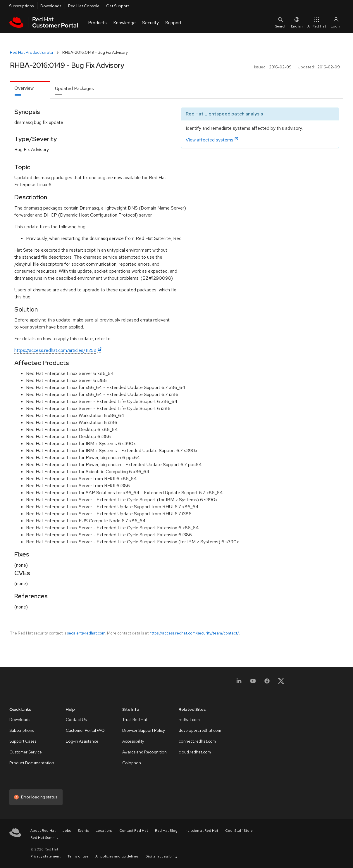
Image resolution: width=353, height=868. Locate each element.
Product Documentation (32, 763)
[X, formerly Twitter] (281, 683)
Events (83, 831)
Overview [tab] (24, 88)
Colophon (132, 763)
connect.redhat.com (197, 741)
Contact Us (76, 720)
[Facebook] (267, 683)
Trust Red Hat (135, 720)
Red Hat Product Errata (31, 52)
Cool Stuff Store (239, 831)
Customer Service (26, 752)
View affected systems (210, 140)
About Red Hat (43, 831)
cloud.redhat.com (195, 752)
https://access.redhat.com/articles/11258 (55, 350)
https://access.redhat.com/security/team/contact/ (194, 633)
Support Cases (23, 741)
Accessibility (133, 741)
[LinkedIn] (239, 683)
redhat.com (189, 720)
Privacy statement (45, 856)
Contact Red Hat (134, 831)
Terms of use (78, 856)
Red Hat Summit (44, 838)
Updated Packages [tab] (74, 88)
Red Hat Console (84, 6)
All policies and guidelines (117, 856)
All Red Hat (317, 22)
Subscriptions (21, 6)
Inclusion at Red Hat (201, 831)
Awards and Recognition (144, 752)
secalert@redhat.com (86, 633)
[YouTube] (253, 683)
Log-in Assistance (82, 741)
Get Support (118, 6)
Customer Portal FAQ (85, 730)
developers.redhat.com (200, 730)
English (297, 22)
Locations (104, 831)
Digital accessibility (161, 856)
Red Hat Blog (166, 831)
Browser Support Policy (144, 730)
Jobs (67, 831)
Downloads (51, 6)
